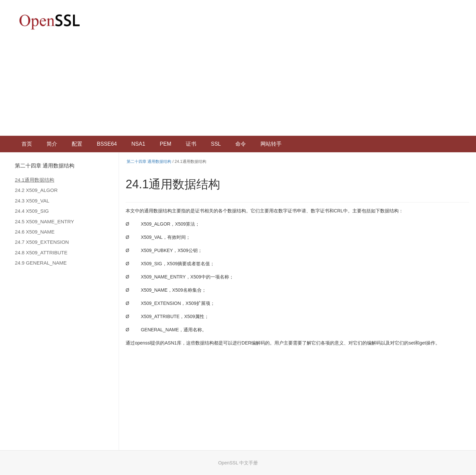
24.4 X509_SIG (32, 211)
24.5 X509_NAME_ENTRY (44, 221)
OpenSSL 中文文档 (50, 22)
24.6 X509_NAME (35, 232)
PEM (165, 144)
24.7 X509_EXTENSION (42, 242)
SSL (216, 144)
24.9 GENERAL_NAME (41, 263)
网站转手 (271, 144)
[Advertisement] (238, 86)
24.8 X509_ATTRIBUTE (41, 253)
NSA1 (138, 144)
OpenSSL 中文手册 (238, 463)
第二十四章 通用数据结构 (45, 166)
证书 (191, 144)
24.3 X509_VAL (32, 201)
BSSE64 (107, 144)
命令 (241, 144)
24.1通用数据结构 (35, 180)
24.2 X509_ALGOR (36, 190)
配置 (77, 144)
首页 (27, 144)
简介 (52, 144)
